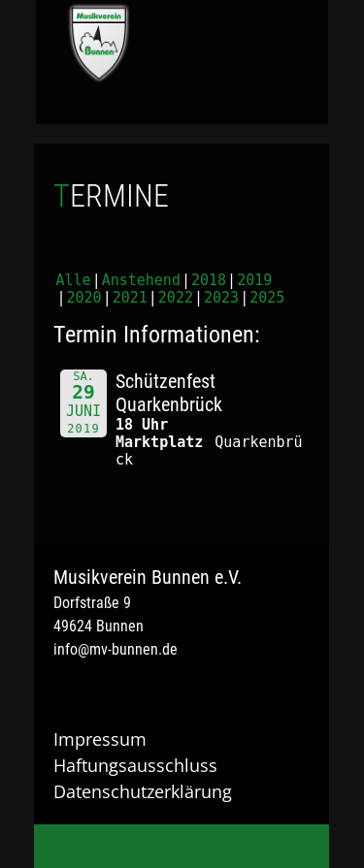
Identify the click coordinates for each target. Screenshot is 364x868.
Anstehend (141, 280)
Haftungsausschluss (135, 765)
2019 (254, 280)
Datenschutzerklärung (143, 791)
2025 (267, 298)
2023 (221, 298)
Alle (74, 280)
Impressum (100, 739)
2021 (130, 298)
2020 (84, 298)
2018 (209, 280)
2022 (176, 298)
